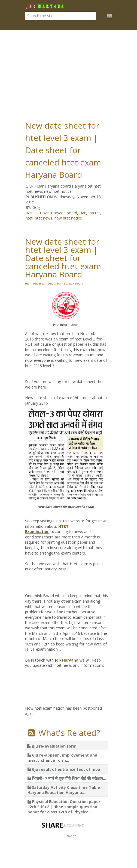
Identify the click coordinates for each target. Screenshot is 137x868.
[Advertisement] (81, 74)
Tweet (70, 836)
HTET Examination (47, 529)
